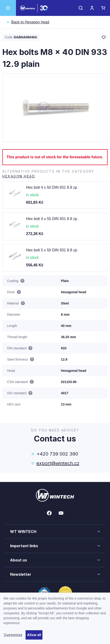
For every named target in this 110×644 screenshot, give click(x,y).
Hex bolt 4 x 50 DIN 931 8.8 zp (52, 187)
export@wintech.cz (57, 463)
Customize (13, 635)
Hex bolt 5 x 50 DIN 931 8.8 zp (52, 250)
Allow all (34, 635)
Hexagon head (30, 22)
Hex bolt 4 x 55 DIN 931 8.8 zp (52, 219)
